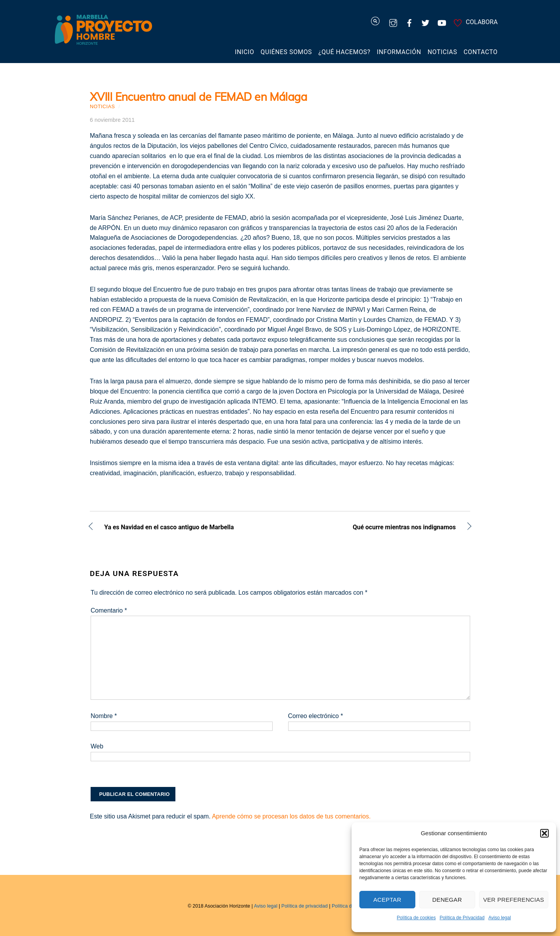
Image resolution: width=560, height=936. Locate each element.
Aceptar (387, 900)
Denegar (447, 900)
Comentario (109, 610)
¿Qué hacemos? (345, 52)
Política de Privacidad (462, 918)
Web (97, 746)
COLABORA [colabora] (474, 22)
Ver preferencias (514, 900)
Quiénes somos (286, 52)
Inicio (245, 52)
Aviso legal (500, 918)
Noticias (443, 52)
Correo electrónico (316, 716)
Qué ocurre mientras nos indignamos (374, 528)
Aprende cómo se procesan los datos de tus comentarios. (291, 816)
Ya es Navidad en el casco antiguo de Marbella (169, 528)
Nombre (104, 716)
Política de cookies (416, 918)
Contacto (481, 52)
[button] (544, 833)
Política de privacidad (305, 906)
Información (399, 52)
